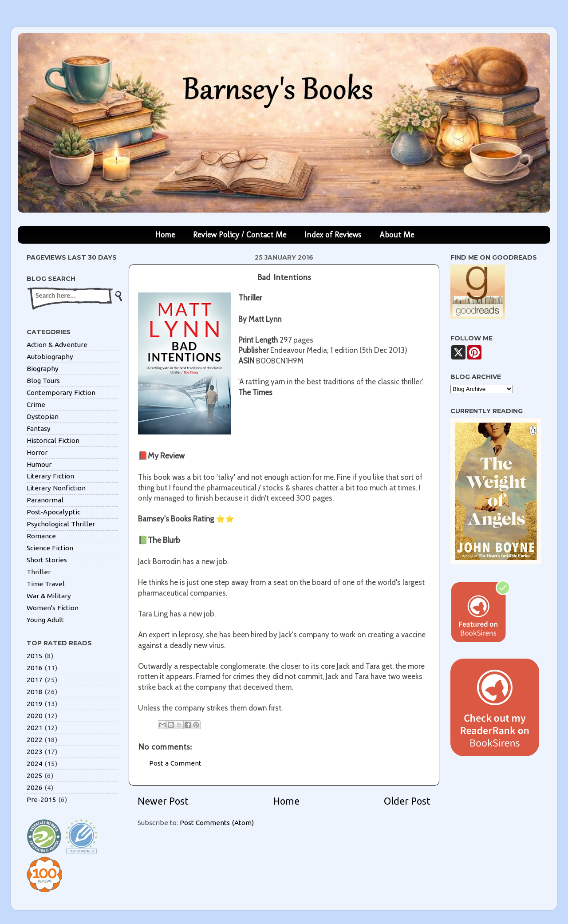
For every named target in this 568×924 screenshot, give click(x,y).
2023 (35, 752)
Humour (39, 464)
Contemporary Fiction (61, 393)
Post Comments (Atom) (217, 823)
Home (165, 235)
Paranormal (45, 500)
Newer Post (163, 801)
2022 (35, 740)
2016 (35, 668)
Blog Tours (43, 381)
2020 (35, 716)
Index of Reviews (333, 235)
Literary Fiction (50, 476)
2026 (35, 788)
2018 (35, 692)
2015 (35, 656)
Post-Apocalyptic (53, 512)
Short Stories (47, 560)
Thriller (39, 572)
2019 (35, 704)
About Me (397, 235)
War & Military (49, 596)
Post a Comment (175, 763)
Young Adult (45, 620)
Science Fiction (50, 548)
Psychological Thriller (61, 524)
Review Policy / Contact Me (240, 235)
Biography (43, 369)
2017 (35, 680)
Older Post (407, 801)
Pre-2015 (41, 800)
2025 (35, 776)
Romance (41, 536)
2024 (35, 764)
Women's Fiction (53, 608)
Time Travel (46, 584)
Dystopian (43, 417)
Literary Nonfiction (56, 488)
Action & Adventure (57, 345)
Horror (37, 452)
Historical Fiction (53, 440)
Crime (36, 405)
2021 (35, 728)
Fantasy (39, 428)
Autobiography (50, 357)
